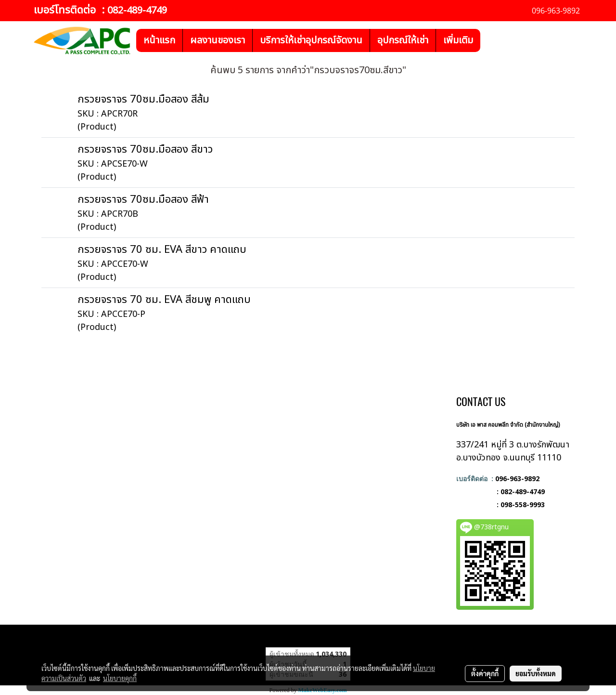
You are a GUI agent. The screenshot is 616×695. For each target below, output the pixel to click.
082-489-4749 (137, 11)
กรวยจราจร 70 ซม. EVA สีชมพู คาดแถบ (164, 300)
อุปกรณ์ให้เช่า (403, 40)
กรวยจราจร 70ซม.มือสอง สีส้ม (143, 99)
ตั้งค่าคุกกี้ (485, 673)
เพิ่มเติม (458, 40)
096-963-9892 (517, 479)
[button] (489, 40)
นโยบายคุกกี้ (120, 678)
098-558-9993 (523, 505)
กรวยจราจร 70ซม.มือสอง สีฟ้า (143, 200)
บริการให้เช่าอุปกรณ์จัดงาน (311, 40)
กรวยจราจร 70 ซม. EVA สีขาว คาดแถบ (162, 250)
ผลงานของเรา (218, 40)
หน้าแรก (159, 40)
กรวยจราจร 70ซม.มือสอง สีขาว (145, 150)
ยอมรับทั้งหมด (536, 673)
